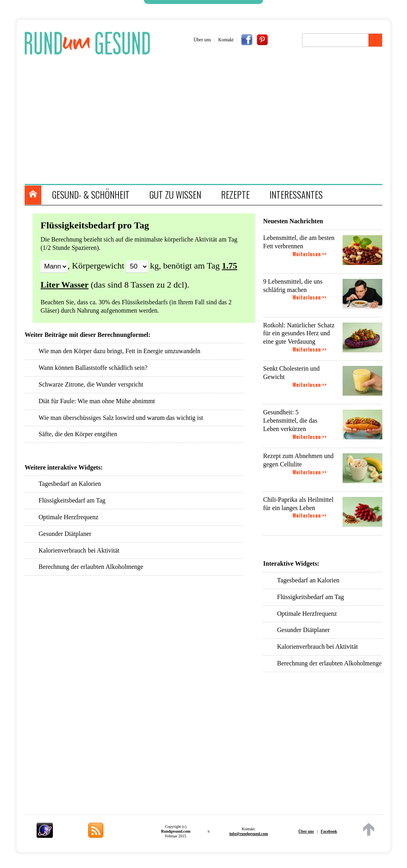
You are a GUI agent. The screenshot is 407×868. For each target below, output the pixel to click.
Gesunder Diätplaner (303, 630)
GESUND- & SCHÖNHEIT (91, 195)
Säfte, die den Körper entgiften (78, 434)
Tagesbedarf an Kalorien (308, 580)
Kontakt (226, 40)
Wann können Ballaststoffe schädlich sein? (93, 368)
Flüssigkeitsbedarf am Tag (310, 597)
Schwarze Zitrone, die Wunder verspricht (91, 384)
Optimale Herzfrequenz (307, 614)
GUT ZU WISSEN (175, 195)
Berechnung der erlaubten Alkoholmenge (329, 663)
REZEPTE (235, 195)
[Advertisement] (207, 120)
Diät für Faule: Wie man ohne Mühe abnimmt (97, 401)
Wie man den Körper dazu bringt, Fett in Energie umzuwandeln (119, 351)
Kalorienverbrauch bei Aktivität (317, 647)
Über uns (202, 40)
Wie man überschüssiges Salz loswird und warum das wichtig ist (121, 418)
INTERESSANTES (296, 195)
